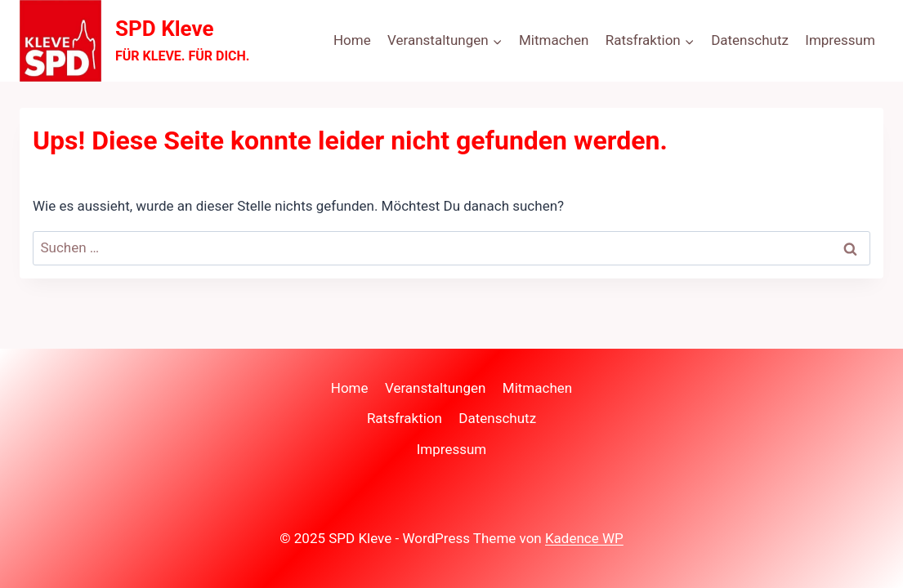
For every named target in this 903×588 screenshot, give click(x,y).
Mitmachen (554, 40)
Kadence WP (584, 538)
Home (352, 40)
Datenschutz (750, 40)
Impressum (840, 40)
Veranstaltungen (436, 388)
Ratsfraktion (405, 418)
